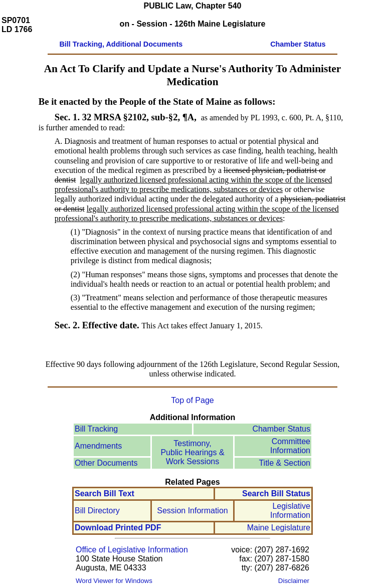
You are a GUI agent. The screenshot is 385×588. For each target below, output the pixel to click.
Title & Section (284, 463)
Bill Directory (97, 511)
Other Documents (106, 463)
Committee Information (290, 446)
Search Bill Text (105, 494)
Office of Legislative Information (132, 550)
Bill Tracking (96, 429)
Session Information (192, 511)
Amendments (98, 446)
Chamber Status (281, 429)
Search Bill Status (276, 494)
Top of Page (192, 400)
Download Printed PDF (118, 528)
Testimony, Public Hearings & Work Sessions (192, 452)
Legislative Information (290, 511)
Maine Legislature (279, 528)
